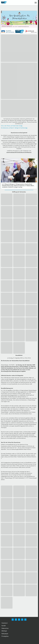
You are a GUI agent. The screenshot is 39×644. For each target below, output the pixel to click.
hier (21, 126)
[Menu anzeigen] (36, 3)
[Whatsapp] (19, 620)
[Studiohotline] (22, 620)
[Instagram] (16, 620)
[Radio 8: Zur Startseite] (10, 3)
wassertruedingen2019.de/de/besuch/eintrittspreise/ (19, 152)
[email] (25, 620)
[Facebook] (13, 620)
